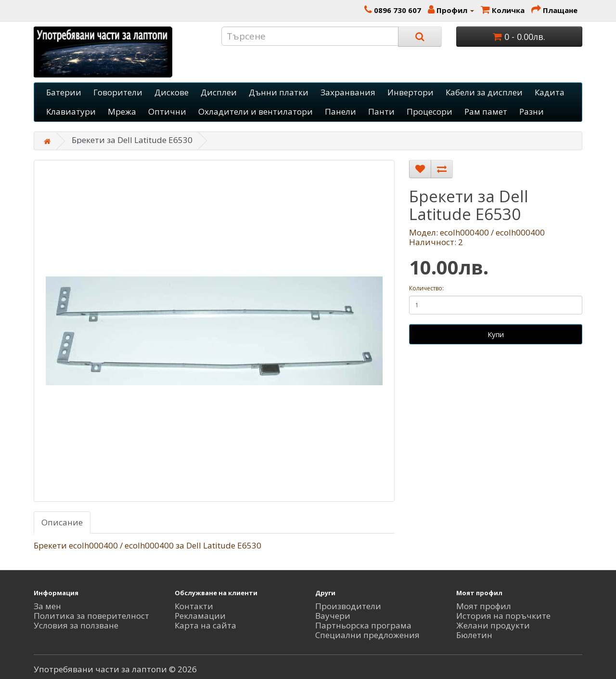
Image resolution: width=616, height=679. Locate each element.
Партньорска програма (363, 625)
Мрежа (122, 111)
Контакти (194, 606)
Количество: (426, 288)
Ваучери (333, 616)
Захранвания (348, 92)
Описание (62, 522)
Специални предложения (367, 635)
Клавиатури (71, 111)
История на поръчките (503, 616)
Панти (381, 111)
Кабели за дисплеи (484, 92)
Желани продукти (493, 625)
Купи (496, 334)
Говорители (118, 92)
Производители (348, 606)
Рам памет (486, 111)
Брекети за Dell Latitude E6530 (132, 140)
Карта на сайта (205, 625)
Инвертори (411, 92)
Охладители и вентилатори (256, 111)
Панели (340, 111)
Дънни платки (279, 92)
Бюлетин (474, 635)
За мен (47, 606)
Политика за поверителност (91, 616)
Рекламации (200, 616)
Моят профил (484, 606)
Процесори (430, 111)
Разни (532, 111)
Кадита (550, 92)
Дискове (172, 92)
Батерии (64, 92)
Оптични (167, 111)
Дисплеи (219, 92)
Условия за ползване (76, 625)
